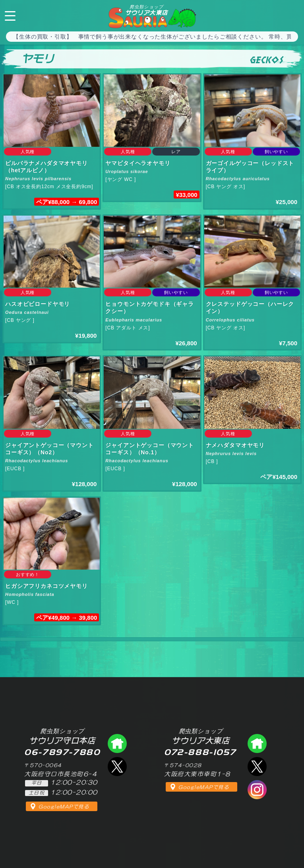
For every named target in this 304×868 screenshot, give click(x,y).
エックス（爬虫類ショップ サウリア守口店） (117, 767)
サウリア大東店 (147, 10)
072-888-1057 (291, 15)
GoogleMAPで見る (64, 807)
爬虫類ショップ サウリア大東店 (257, 743)
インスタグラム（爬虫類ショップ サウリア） (257, 790)
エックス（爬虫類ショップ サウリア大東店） (257, 767)
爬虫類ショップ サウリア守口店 (117, 743)
